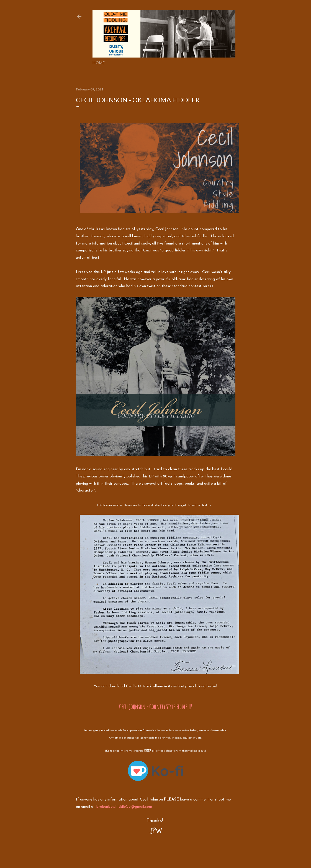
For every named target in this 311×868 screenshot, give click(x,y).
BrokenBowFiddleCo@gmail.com (124, 807)
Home (99, 63)
